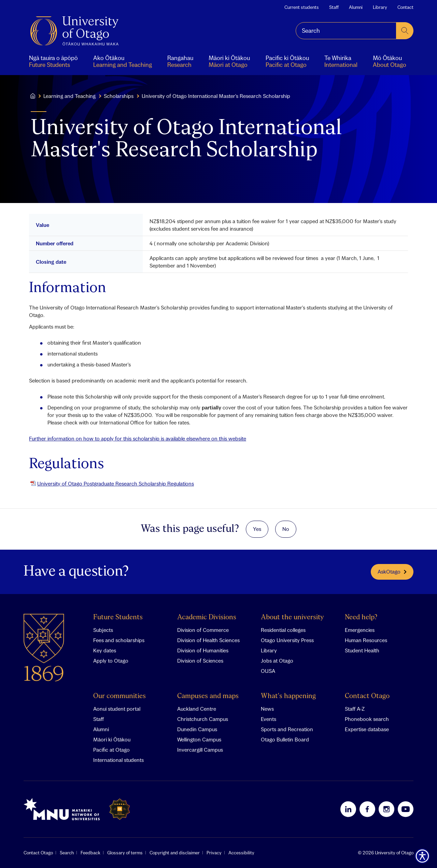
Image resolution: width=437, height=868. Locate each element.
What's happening (288, 696)
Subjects (103, 630)
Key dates (105, 650)
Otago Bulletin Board (285, 739)
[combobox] (346, 31)
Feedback (90, 853)
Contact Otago (367, 696)
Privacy (214, 853)
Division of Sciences (200, 661)
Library (380, 7)
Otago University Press (287, 640)
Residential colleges (283, 630)
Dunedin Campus (197, 729)
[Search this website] (346, 31)
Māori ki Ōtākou (112, 739)
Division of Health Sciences (208, 640)
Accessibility (241, 853)
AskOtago (392, 572)
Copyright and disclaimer (175, 853)
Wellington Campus (199, 739)
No (286, 529)
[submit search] (405, 31)
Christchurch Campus (203, 719)
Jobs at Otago (277, 661)
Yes (257, 529)
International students (118, 760)
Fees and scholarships (119, 640)
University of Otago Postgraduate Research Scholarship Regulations (116, 483)
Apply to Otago (111, 661)
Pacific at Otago (111, 750)
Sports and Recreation (287, 729)
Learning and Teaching (69, 96)
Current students (302, 7)
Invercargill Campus (200, 750)
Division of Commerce (203, 630)
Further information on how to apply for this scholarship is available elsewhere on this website (138, 438)
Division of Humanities (203, 650)
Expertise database (367, 729)
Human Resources (366, 640)
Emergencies (360, 630)
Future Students (118, 617)
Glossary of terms (125, 853)
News (267, 709)
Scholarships (119, 96)
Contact (405, 7)
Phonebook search (367, 719)
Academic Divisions (207, 617)
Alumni (356, 7)
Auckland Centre (197, 709)
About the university (292, 617)
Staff (334, 7)
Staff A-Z (355, 709)
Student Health (362, 650)
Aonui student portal (117, 709)
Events (269, 719)
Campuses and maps (208, 696)
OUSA (268, 671)
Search (67, 853)
